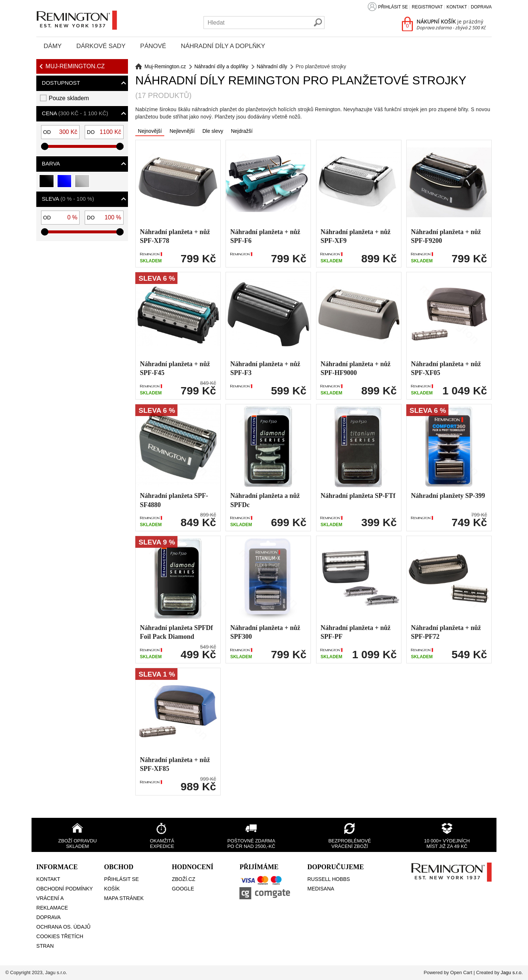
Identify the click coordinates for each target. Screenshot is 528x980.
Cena (75, 113)
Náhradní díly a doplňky (223, 46)
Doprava (481, 7)
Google (183, 889)
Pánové (153, 46)
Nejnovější (150, 131)
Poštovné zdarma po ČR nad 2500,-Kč (251, 844)
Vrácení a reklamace (52, 903)
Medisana (321, 889)
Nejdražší (242, 131)
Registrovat (427, 7)
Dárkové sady (101, 46)
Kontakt (457, 7)
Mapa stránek (124, 898)
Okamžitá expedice (162, 844)
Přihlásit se (393, 7)
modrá (65, 184)
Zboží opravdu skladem (78, 844)
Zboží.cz (184, 879)
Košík (112, 889)
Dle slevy (213, 131)
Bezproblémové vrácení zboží (349, 844)
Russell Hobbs (329, 879)
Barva (51, 163)
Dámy (53, 46)
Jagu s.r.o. (512, 972)
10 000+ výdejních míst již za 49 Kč (447, 844)
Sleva (68, 199)
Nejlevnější (182, 131)
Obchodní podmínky (65, 889)
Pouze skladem (69, 98)
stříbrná (82, 184)
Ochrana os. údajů (63, 927)
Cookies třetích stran (60, 941)
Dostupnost (61, 83)
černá (47, 184)
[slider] (45, 146)
